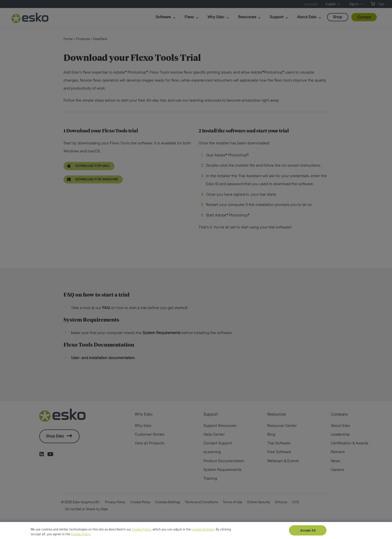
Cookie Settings (203, 531)
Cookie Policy (141, 531)
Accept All (308, 532)
